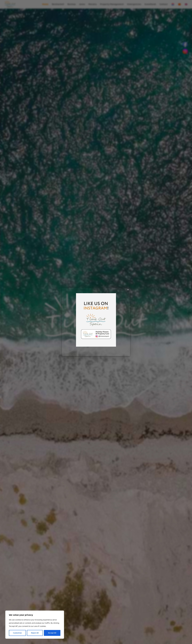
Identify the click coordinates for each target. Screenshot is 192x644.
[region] (35, 625)
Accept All (52, 633)
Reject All (35, 633)
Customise (17, 633)
